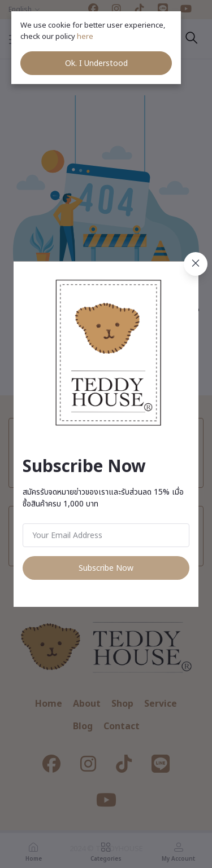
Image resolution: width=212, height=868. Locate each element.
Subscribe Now (106, 568)
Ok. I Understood (96, 63)
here (86, 37)
